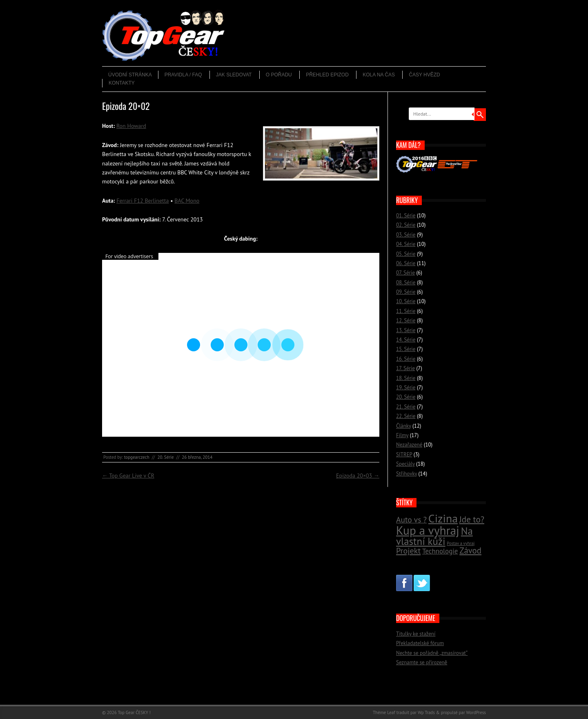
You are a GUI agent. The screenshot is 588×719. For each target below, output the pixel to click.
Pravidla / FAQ (183, 75)
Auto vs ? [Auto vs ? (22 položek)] (411, 519)
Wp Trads (426, 712)
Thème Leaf (384, 712)
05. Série (406, 254)
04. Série (406, 244)
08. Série (406, 282)
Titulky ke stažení (416, 634)
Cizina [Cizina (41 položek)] (443, 518)
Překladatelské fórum (420, 643)
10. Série (406, 301)
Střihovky (406, 474)
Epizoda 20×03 (358, 476)
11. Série (406, 311)
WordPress (476, 712)
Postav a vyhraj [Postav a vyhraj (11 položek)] (461, 543)
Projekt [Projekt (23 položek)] (408, 550)
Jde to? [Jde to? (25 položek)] (472, 519)
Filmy (402, 435)
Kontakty (122, 83)
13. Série (406, 330)
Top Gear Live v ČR (128, 476)
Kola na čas (379, 75)
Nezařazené (409, 445)
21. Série (406, 407)
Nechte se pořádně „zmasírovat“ (432, 653)
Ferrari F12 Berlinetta (143, 201)
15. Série (406, 349)
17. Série (405, 368)
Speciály (405, 464)
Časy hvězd (424, 75)
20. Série (165, 457)
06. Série (406, 263)
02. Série (406, 225)
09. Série (406, 292)
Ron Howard (131, 126)
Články (404, 426)
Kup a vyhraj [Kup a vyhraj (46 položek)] (428, 530)
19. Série (406, 387)
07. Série (405, 273)
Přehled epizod (327, 75)
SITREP (404, 454)
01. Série (406, 215)
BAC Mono (187, 201)
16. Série (406, 359)
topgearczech (137, 457)
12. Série (406, 320)
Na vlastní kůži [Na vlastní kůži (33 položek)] (434, 536)
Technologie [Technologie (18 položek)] (440, 551)
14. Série (406, 340)
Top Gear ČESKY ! (134, 712)
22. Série (406, 416)
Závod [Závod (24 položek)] (470, 550)
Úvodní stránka (130, 75)
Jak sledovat (234, 75)
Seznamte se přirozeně (422, 662)
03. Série (406, 235)
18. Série (406, 378)
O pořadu (279, 75)
